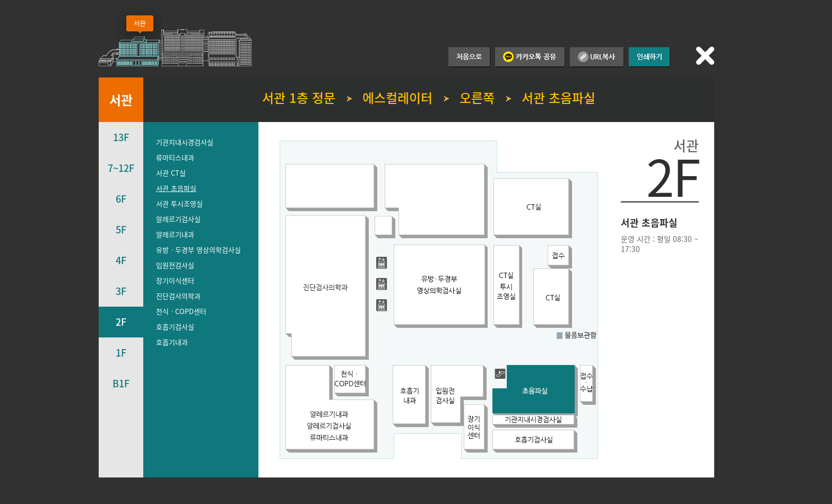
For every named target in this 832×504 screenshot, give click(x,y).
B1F (121, 383)
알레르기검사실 (178, 219)
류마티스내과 (175, 157)
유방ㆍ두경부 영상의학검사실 (198, 250)
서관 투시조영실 (179, 203)
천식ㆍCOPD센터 (181, 311)
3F (121, 291)
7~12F (121, 168)
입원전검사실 (175, 265)
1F (121, 353)
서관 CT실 (171, 173)
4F (121, 260)
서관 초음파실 (176, 188)
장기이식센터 (175, 280)
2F (121, 322)
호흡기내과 (172, 342)
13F (121, 137)
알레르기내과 (175, 234)
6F (121, 199)
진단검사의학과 (178, 296)
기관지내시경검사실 (185, 142)
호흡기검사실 (175, 327)
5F (121, 229)
